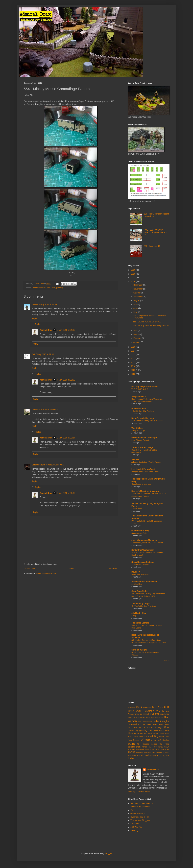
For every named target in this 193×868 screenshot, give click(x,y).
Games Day (133, 730)
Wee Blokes (137, 428)
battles (142, 718)
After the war (163, 711)
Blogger (108, 853)
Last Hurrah (154, 733)
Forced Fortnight (155, 727)
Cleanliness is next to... (141, 484)
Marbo (131, 736)
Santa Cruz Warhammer (143, 550)
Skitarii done (137, 509)
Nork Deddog (134, 740)
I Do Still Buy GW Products (143, 411)
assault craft (148, 714)
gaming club (146, 730)
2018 (134, 274)
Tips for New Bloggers (140, 820)
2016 (134, 282)
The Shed (165, 749)
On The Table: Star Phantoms (144, 606)
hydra (136, 733)
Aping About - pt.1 (139, 431)
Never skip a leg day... (141, 574)
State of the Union (152, 750)
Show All (166, 661)
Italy (141, 733)
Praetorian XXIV (139, 409)
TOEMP (131, 752)
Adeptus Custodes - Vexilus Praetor (146, 462)
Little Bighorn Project (140, 440)
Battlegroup (133, 718)
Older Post (112, 569)
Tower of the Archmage (142, 447)
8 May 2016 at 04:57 (50, 410)
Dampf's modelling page (143, 418)
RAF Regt (152, 747)
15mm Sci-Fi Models (140, 565)
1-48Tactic (132, 708)
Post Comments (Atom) (46, 574)
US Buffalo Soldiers (161, 752)
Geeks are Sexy (137, 814)
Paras (144, 747)
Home (71, 569)
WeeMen (135, 459)
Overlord (166, 740)
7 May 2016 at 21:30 (66, 330)
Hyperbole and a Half (140, 817)
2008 (134, 374)
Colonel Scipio (38, 465)
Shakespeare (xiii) (139, 533)
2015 (134, 347)
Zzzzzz (35, 305)
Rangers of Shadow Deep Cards (145, 472)
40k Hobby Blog (139, 613)
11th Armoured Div (39, 288)
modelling (153, 736)
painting (59, 288)
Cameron (36, 410)
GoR (156, 730)
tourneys (140, 752)
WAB (130, 755)
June (136, 308)
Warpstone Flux (139, 396)
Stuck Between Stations (143, 562)
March (136, 334)
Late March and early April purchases (147, 421)
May (136, 312)
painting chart (134, 747)
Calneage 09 (147, 722)
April (136, 331)
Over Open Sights (140, 591)
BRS (140, 722)
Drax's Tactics (138, 727)
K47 (146, 733)
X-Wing (131, 758)
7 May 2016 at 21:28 (48, 305)
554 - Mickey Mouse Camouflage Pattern (151, 326)
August (137, 300)
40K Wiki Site (136, 827)
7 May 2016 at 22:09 (66, 380)
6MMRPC (150, 711)
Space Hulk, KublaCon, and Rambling (147, 543)
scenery (131, 749)
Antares (131, 714)
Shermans (140, 749)
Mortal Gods (164, 736)
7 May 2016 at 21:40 (45, 354)
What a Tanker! (138, 755)
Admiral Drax (46, 330)
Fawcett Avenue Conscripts (144, 438)
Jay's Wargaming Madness (144, 540)
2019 (134, 270)
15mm (160, 707)
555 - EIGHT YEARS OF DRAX (147, 322)
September (139, 297)
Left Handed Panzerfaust (143, 469)
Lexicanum (135, 824)
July (135, 304)
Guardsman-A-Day (140, 531)
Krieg (134, 616)
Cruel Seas (146, 724)
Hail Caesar (164, 730)
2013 (134, 355)
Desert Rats (157, 724)
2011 (134, 362)
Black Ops (150, 718)
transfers (148, 752)
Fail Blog (134, 830)
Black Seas (159, 718)
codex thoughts (161, 721)
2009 (134, 370)
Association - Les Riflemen (144, 582)
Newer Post (30, 569)
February (138, 338)
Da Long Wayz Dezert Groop (145, 387)
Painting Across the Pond (156, 744)
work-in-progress (154, 755)
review (161, 747)
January (137, 342)
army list (139, 714)
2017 (134, 278)
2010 (134, 366)
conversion (134, 724)
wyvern (166, 755)
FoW (167, 727)
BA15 (157, 714)
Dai (33, 354)
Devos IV (136, 572)
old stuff (157, 740)
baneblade (165, 714)
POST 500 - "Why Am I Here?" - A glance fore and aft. (156, 232)
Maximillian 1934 (141, 736)
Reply (34, 318)
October (137, 293)
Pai (132, 810)
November (138, 289)
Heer (131, 733)
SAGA (167, 747)
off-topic (146, 740)
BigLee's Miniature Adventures (146, 491)
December (138, 285)
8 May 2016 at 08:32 (55, 465)
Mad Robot (165, 733)
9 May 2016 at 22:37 (66, 438)
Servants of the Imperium (142, 803)
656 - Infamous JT (152, 246)
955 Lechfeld (137, 584)
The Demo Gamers (140, 623)
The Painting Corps (141, 603)
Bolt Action (51, 288)
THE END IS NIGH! (140, 389)
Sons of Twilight (139, 650)
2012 (134, 359)
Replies (38, 324)
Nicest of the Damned (140, 807)
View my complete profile (139, 792)
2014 (134, 351)
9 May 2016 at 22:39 (66, 493)
